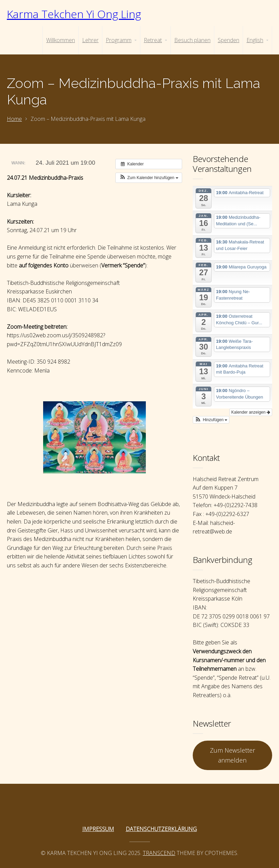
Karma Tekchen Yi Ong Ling (74, 14)
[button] (149, 178)
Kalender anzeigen (251, 412)
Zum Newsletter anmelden (232, 755)
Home (14, 119)
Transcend (159, 853)
